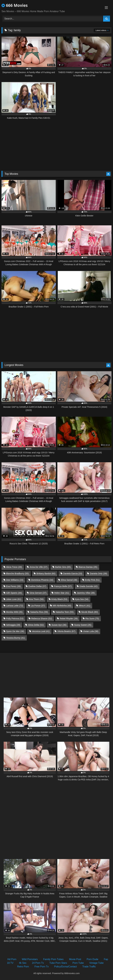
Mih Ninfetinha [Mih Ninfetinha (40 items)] (62, 606)
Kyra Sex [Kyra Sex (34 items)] (82, 599)
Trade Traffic (89, 967)
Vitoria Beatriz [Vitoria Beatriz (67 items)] (66, 631)
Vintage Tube (96, 963)
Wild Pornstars (30, 959)
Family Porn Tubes (53, 959)
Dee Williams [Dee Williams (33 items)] (15, 580)
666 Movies (15, 5)
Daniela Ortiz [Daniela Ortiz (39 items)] (98, 574)
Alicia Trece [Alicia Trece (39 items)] (14, 567)
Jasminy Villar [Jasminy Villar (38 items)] (86, 593)
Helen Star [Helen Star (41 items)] (62, 593)
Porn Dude (93, 959)
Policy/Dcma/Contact (65, 967)
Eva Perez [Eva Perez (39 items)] (13, 586)
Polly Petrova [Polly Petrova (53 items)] (15, 618)
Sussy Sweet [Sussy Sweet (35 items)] (83, 625)
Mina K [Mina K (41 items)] (85, 606)
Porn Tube (78, 963)
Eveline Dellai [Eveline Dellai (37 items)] (37, 586)
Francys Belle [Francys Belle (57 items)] (63, 586)
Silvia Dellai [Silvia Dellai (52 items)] (36, 625)
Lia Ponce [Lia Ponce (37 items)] (38, 606)
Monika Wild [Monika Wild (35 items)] (14, 612)
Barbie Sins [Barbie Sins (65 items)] (63, 567)
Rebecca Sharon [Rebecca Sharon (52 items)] (42, 618)
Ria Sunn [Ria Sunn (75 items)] (92, 618)
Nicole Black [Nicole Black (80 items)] (90, 612)
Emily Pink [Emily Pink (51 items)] (92, 580)
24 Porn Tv (38, 963)
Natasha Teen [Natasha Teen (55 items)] (65, 612)
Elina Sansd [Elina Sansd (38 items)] (69, 580)
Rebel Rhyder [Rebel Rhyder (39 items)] (69, 618)
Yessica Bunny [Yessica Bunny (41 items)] (15, 638)
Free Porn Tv (42, 967)
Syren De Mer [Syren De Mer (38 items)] (15, 631)
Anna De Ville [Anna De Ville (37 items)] (39, 567)
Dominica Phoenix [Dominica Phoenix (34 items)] (42, 580)
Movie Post (75, 959)
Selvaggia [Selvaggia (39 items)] (13, 625)
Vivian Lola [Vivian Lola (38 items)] (91, 631)
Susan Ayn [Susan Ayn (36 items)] (59, 625)
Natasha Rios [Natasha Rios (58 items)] (39, 612)
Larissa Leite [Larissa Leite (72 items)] (15, 606)
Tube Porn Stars (58, 963)
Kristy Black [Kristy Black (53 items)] (59, 599)
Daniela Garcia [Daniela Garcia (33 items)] (73, 574)
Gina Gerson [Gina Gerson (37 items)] (38, 593)
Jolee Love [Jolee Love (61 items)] (14, 599)
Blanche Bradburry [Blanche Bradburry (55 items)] (17, 574)
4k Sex (23, 963)
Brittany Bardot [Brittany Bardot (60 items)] (46, 574)
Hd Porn (12, 959)
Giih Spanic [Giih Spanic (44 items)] (14, 593)
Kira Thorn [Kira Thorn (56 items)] (36, 599)
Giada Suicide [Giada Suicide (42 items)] (88, 586)
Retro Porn (23, 967)
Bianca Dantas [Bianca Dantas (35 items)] (88, 567)
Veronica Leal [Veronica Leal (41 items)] (41, 631)
